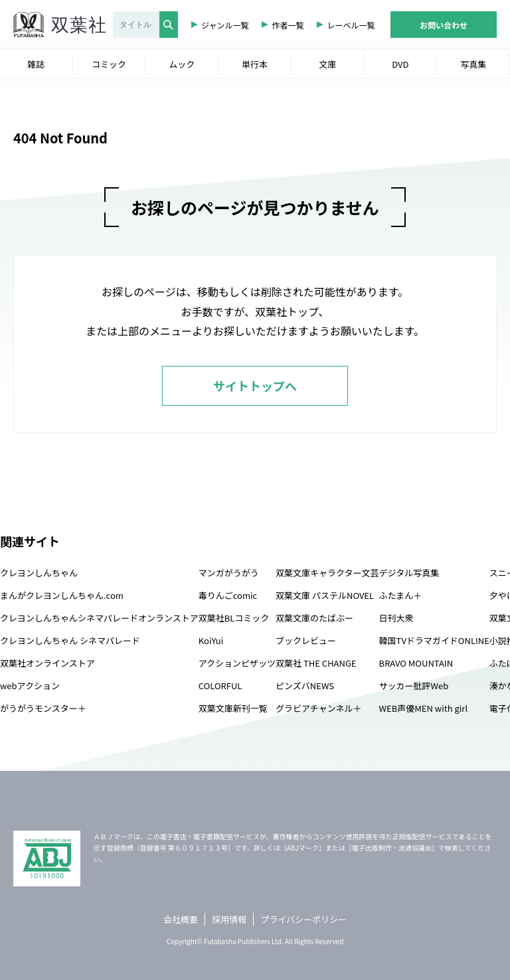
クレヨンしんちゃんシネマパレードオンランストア (99, 618)
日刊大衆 (396, 618)
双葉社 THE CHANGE (316, 663)
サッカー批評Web (414, 686)
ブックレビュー (306, 640)
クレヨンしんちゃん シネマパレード (70, 640)
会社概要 (181, 919)
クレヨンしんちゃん (39, 573)
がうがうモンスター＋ (43, 708)
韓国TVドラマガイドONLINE (434, 640)
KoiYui (211, 640)
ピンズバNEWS (305, 686)
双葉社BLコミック (234, 618)
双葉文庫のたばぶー (314, 618)
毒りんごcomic (228, 595)
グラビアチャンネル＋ (318, 708)
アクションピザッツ (237, 663)
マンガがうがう (229, 573)
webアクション (30, 686)
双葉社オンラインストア (47, 663)
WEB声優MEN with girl (423, 708)
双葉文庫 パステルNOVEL (325, 595)
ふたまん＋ (401, 595)
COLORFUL (220, 686)
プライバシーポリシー (303, 919)
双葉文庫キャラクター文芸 (327, 573)
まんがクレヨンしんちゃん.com (62, 595)
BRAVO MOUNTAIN (416, 663)
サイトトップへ (255, 386)
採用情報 (229, 919)
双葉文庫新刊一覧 (233, 708)
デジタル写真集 (409, 573)
